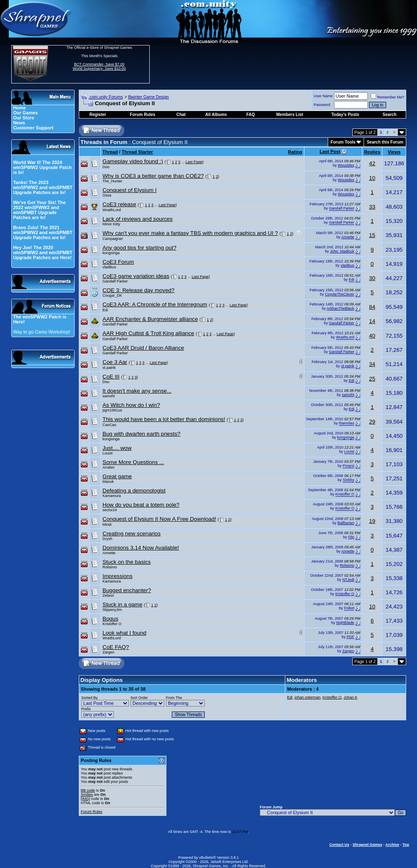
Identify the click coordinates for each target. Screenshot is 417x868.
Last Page (194, 162)
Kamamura (112, 496)
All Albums (216, 115)
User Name (323, 96)
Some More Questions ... (133, 462)
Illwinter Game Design (148, 97)
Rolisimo (110, 567)
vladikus (109, 267)
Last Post (330, 151)
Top (406, 845)
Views (394, 152)
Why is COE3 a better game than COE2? (153, 176)
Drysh (108, 539)
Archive (392, 845)
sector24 (110, 510)
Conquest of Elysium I (130, 190)
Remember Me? (388, 97)
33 (372, 207)
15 (372, 235)
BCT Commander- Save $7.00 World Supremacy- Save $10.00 (99, 66)
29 (372, 422)
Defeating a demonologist (134, 491)
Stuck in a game (123, 604)
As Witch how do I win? (131, 405)
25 (372, 379)
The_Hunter (113, 181)
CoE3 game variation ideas (136, 276)
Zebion (108, 595)
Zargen (109, 652)
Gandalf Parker (342, 209)
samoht (109, 396)
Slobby (349, 480)
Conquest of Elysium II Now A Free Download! (160, 519)
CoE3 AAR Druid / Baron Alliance (143, 348)
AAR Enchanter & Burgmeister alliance (150, 319)
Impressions (118, 576)
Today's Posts (345, 115)
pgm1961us (112, 410)
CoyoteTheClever (339, 294)
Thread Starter (137, 152)
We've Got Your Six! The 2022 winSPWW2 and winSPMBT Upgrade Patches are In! (39, 210)
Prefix (86, 709)
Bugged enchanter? (127, 590)
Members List (289, 115)
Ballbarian (346, 523)
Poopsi (349, 466)
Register (98, 115)
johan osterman (307, 697)
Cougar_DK (112, 295)
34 (372, 364)
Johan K (350, 697)
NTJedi (348, 580)
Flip (351, 537)
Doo (106, 167)
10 (372, 178)
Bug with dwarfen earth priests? (142, 434)
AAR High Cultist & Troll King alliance (148, 333)
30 (372, 278)
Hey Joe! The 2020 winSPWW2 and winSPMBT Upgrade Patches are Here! (43, 252)
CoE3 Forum (118, 262)
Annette (348, 237)
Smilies (87, 795)
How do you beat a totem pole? (141, 505)
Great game (117, 476)
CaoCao (109, 425)
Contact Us (339, 845)
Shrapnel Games (367, 845)
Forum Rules (92, 812)
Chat (181, 115)
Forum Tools (343, 142)
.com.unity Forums (106, 97)
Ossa (107, 195)
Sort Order (139, 698)
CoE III (111, 377)
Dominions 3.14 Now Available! (141, 548)
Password (322, 105)
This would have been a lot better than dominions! (164, 419)
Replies (372, 152)
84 (372, 307)
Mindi (107, 525)
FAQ (251, 115)
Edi (351, 280)
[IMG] (85, 799)
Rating (295, 152)
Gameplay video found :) (133, 161)
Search (390, 115)
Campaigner (113, 239)
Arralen (109, 467)
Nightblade (345, 623)
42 (372, 163)
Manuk (108, 482)
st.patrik (109, 368)
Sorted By (90, 698)
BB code (88, 790)
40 (372, 336)
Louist (108, 453)
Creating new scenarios (132, 534)
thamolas (347, 424)
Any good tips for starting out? (139, 248)
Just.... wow (117, 448)
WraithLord (112, 210)
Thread (110, 152)
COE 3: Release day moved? (139, 290)
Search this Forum (385, 142)
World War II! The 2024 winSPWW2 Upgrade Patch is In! (42, 167)
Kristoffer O (345, 495)
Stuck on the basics (127, 562)
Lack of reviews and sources (138, 219)
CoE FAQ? (116, 647)
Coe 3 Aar (115, 362)
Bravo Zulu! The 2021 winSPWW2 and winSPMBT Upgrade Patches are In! (43, 232)
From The (174, 698)
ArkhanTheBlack (340, 308)
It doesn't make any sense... (137, 391)
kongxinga (111, 253)
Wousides (346, 165)
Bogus (111, 619)
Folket (349, 608)
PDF (350, 637)
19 (372, 521)
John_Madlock (342, 251)
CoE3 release (119, 204)
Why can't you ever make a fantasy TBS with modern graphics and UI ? (190, 233)
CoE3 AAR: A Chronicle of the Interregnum (155, 304)
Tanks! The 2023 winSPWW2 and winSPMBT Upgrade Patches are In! (43, 187)
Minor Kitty (112, 224)
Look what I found (124, 633)
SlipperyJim (112, 610)
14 (372, 321)
